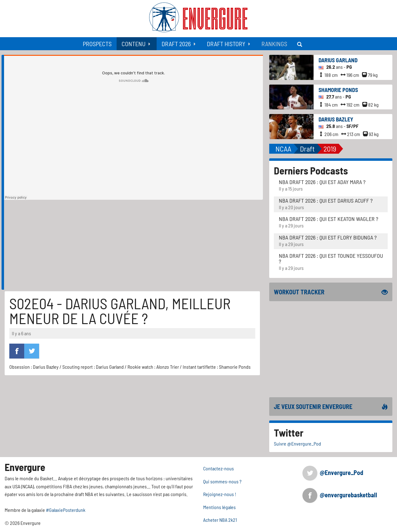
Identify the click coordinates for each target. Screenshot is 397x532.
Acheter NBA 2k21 (220, 520)
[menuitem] (97, 44)
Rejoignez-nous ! (220, 494)
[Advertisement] (134, 246)
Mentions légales (219, 507)
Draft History (226, 44)
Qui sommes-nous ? (222, 481)
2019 (330, 149)
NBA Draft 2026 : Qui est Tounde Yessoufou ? (331, 258)
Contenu (134, 44)
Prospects (97, 44)
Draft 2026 (176, 44)
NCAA (283, 149)
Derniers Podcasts (311, 170)
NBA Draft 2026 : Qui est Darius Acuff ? (326, 200)
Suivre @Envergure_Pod (297, 444)
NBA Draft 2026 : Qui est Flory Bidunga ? (328, 237)
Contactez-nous (219, 468)
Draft (307, 149)
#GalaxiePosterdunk (66, 510)
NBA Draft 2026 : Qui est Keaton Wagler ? (328, 219)
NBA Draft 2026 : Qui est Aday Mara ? (322, 182)
